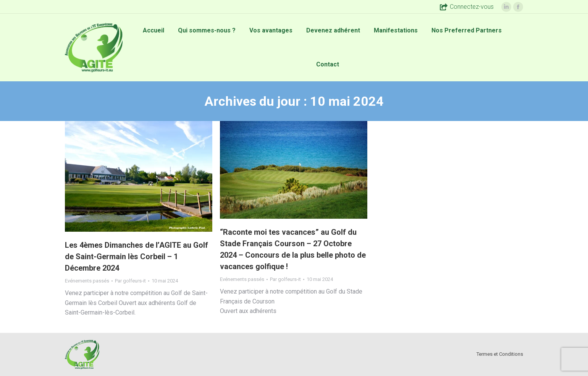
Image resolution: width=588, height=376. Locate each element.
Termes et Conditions (500, 354)
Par (130, 281)
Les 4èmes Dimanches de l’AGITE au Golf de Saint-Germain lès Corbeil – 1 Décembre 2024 (136, 257)
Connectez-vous (467, 7)
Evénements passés (87, 281)
